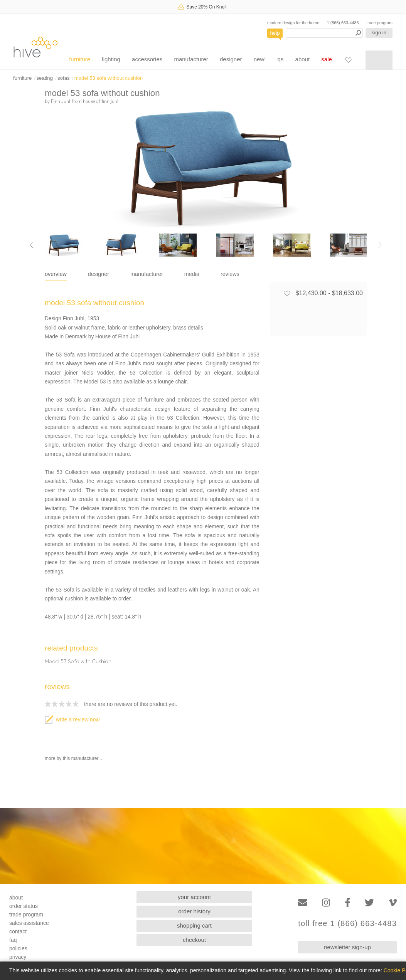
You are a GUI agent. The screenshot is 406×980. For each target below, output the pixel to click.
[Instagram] (326, 903)
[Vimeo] (393, 903)
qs (281, 59)
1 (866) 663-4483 (343, 23)
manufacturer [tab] (147, 274)
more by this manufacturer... (73, 758)
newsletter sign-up (347, 947)
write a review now (72, 720)
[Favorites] (348, 60)
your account (194, 897)
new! (260, 59)
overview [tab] (56, 274)
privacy (18, 957)
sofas (64, 78)
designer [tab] (99, 274)
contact (18, 931)
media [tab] (192, 274)
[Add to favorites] (287, 293)
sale (327, 59)
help (275, 33)
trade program (379, 23)
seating (45, 78)
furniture (80, 59)
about (303, 59)
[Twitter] (369, 903)
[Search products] (324, 33)
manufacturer (191, 59)
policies (18, 948)
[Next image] (380, 245)
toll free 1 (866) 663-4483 (347, 924)
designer (231, 59)
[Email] (303, 903)
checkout (194, 940)
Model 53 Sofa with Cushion (78, 661)
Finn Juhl (61, 101)
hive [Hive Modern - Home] (35, 47)
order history (194, 911)
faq (13, 940)
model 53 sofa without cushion (109, 78)
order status (24, 906)
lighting (111, 59)
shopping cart (194, 925)
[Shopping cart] (379, 60)
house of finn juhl (101, 101)
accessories (147, 59)
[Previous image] (31, 245)
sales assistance (29, 923)
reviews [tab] (230, 274)
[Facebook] (348, 903)
